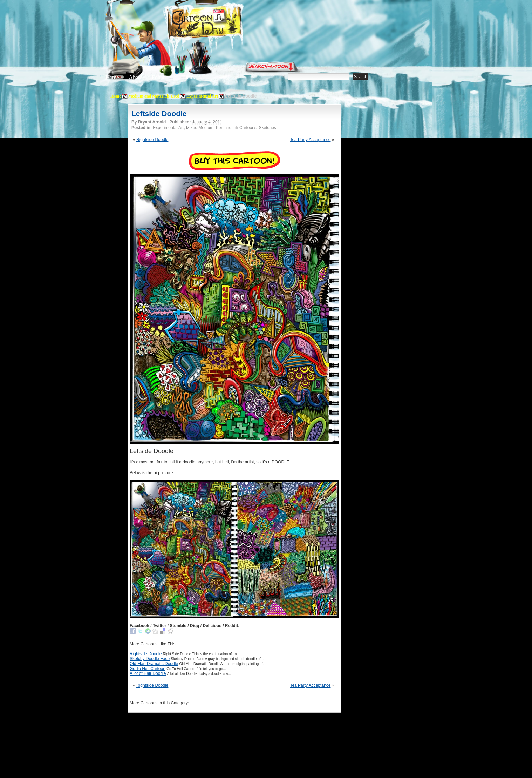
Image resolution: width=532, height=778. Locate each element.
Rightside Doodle (152, 140)
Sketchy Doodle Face (150, 659)
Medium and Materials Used (154, 96)
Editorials (162, 77)
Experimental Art (202, 96)
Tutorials (190, 77)
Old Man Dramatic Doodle (154, 664)
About (135, 77)
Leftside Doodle (159, 113)
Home (112, 77)
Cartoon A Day (222, 23)
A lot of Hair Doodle (148, 673)
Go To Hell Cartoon (148, 669)
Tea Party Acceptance (310, 140)
